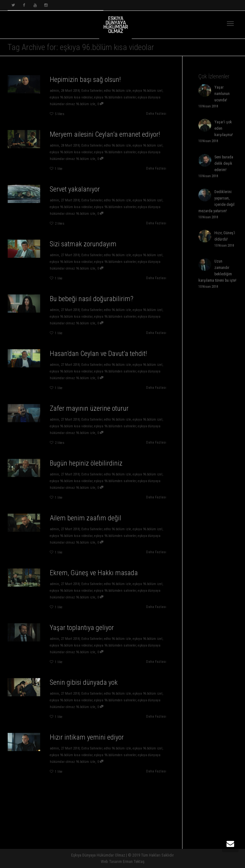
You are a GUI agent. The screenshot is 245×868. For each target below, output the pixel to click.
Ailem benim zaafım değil (86, 525)
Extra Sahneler (92, 91)
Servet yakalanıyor (75, 189)
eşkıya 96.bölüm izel (148, 91)
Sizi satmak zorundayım (85, 251)
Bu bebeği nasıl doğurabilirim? (89, 306)
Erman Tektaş (134, 861)
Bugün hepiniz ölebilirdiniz (86, 470)
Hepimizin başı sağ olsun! (85, 80)
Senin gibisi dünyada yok (85, 689)
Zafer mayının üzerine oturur (88, 415)
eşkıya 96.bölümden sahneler (115, 97)
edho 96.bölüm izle (118, 91)
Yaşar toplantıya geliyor (84, 635)
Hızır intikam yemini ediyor (87, 744)
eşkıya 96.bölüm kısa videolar (71, 97)
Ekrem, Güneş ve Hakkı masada (91, 580)
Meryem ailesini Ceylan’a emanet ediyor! (105, 134)
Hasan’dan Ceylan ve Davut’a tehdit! (93, 361)
